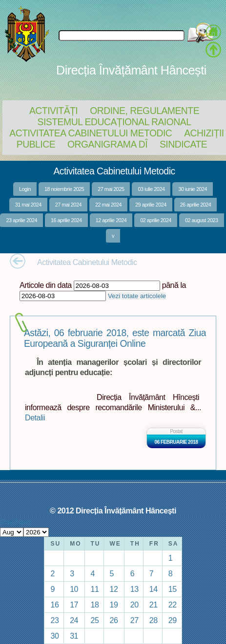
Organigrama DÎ (107, 144)
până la (174, 285)
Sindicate (183, 144)
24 (74, 620)
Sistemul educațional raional (114, 122)
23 (54, 620)
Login (25, 189)
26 (114, 620)
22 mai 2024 (108, 205)
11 (95, 589)
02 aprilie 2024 (156, 220)
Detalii (35, 417)
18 (95, 605)
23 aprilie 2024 (21, 220)
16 (54, 605)
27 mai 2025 (111, 189)
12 (114, 589)
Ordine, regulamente (144, 111)
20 (134, 605)
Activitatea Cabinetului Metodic (91, 133)
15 (173, 589)
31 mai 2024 (28, 205)
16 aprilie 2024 (66, 220)
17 (74, 605)
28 (154, 620)
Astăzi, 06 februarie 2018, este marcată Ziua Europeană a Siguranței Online (115, 338)
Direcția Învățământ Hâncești (131, 70)
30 (54, 636)
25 (95, 620)
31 (74, 636)
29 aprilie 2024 (151, 205)
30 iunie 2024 (193, 189)
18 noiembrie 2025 (64, 189)
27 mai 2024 (68, 205)
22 (173, 605)
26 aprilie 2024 (196, 205)
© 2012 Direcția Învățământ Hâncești (113, 511)
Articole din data (46, 285)
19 (114, 605)
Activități (53, 111)
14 (154, 589)
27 (134, 620)
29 (173, 620)
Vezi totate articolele (137, 296)
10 (74, 589)
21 (154, 605)
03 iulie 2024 (151, 189)
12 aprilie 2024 (111, 220)
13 (134, 589)
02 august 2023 (202, 220)
